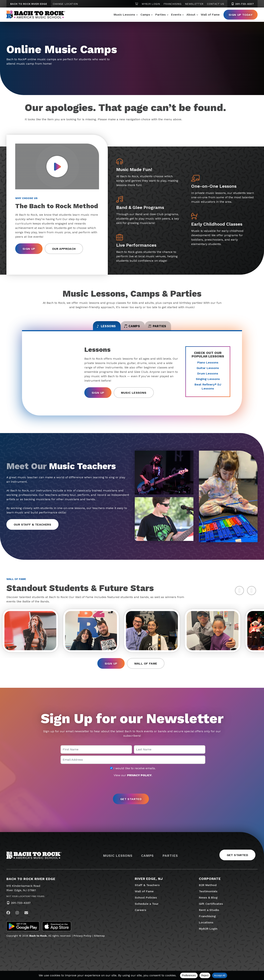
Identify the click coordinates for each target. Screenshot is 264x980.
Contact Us (216, 4)
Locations (206, 929)
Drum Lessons (208, 377)
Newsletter (194, 4)
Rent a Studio (209, 916)
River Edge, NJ (149, 885)
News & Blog (208, 904)
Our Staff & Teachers (32, 528)
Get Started (237, 861)
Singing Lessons (208, 382)
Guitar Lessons (208, 371)
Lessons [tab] (94, 328)
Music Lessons (124, 15)
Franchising (172, 4)
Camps (145, 15)
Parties (161, 15)
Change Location (65, 4)
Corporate (210, 885)
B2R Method (208, 891)
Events (176, 15)
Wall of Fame (210, 15)
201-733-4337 (21, 909)
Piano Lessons (208, 366)
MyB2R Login (151, 4)
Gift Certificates (211, 910)
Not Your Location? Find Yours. (26, 902)
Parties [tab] (169, 328)
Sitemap (99, 942)
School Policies (146, 904)
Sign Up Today (241, 15)
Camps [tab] (132, 328)
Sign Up (29, 249)
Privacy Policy (82, 942)
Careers (141, 916)
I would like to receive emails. (133, 774)
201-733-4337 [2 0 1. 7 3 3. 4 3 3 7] (242, 4)
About (191, 15)
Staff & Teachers (147, 891)
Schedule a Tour (147, 910)
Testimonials (208, 898)
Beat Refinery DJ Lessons (208, 390)
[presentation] (132, 792)
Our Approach (64, 249)
